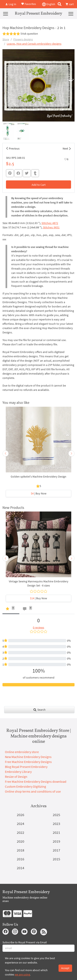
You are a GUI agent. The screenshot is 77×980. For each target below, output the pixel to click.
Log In (11, 4)
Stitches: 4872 (50, 223)
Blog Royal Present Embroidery (26, 767)
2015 (56, 859)
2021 (56, 832)
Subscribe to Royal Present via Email (25, 942)
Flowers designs (23, 39)
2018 (21, 850)
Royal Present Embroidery (38, 14)
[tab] (11, 610)
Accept (65, 968)
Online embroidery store (22, 752)
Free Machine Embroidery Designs (28, 762)
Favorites (29, 4)
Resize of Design (16, 777)
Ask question (30, 34)
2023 (56, 824)
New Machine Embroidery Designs (28, 757)
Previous (14, 148)
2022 (21, 832)
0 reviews (38, 627)
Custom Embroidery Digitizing (25, 786)
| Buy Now (39, 493)
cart (70, 4)
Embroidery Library (18, 772)
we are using (22, 974)
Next (65, 148)
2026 (21, 815)
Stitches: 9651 (51, 227)
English (49, 4)
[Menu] (6, 14)
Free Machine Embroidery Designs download (36, 781)
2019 (56, 841)
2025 (56, 815)
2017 (56, 850)
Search (39, 710)
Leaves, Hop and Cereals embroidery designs (34, 44)
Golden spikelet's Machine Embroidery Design (38, 477)
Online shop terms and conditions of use (33, 791)
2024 (21, 824)
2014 (21, 868)
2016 (21, 859)
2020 (21, 841)
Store (6, 39)
